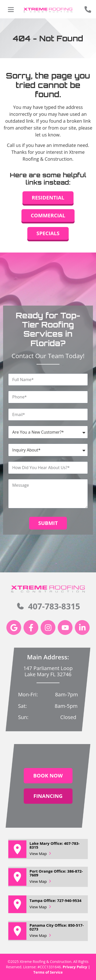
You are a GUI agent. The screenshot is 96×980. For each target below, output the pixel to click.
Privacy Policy (75, 967)
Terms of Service (48, 972)
